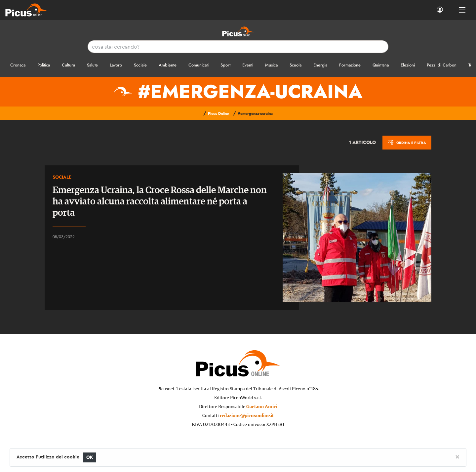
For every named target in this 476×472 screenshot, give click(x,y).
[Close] (457, 456)
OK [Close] (90, 457)
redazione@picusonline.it (247, 416)
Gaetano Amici (262, 407)
